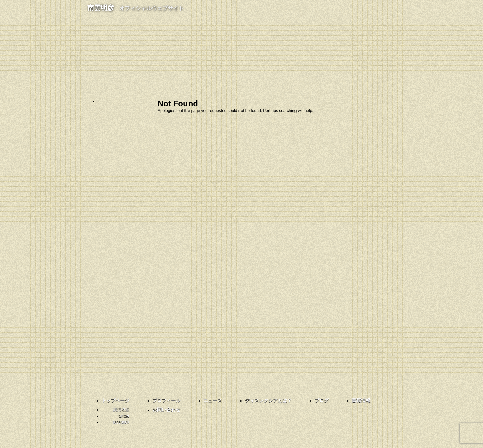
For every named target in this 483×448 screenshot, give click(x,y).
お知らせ (134, 141)
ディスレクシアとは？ (134, 158)
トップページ (115, 400)
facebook (121, 317)
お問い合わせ (134, 208)
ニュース (213, 400)
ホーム (134, 107)
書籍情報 (134, 191)
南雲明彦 (136, 8)
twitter (121, 283)
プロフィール (134, 124)
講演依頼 (121, 410)
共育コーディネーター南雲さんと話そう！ (121, 248)
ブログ (134, 175)
